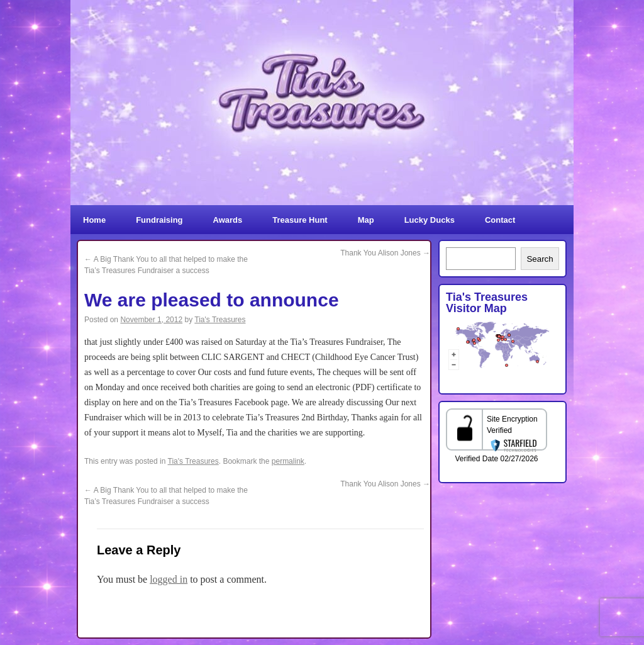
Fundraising (159, 220)
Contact (500, 220)
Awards (228, 220)
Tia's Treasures (220, 320)
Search (540, 259)
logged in (169, 579)
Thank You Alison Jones (385, 253)
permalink (288, 461)
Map (366, 220)
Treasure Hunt (300, 220)
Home (94, 220)
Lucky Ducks (430, 220)
